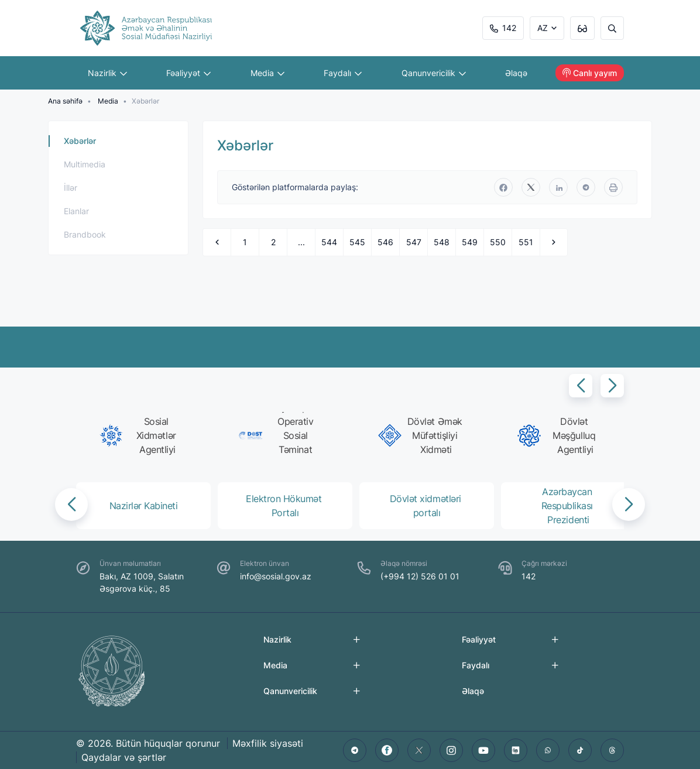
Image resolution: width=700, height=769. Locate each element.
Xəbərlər (80, 141)
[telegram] (586, 187)
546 (385, 242)
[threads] (612, 750)
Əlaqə (517, 73)
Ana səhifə (65, 101)
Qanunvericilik (434, 73)
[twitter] (531, 187)
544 (329, 242)
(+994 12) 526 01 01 (420, 576)
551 (526, 242)
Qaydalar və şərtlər (124, 757)
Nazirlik (107, 73)
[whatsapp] (548, 750)
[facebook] (503, 187)
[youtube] (483, 750)
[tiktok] (580, 750)
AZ (543, 28)
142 (503, 28)
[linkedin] (558, 187)
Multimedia (85, 164)
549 (470, 242)
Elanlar (76, 211)
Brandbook (85, 234)
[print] (613, 187)
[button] (581, 386)
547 (414, 242)
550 (498, 242)
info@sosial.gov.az (276, 576)
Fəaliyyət (189, 73)
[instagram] (451, 750)
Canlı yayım (590, 73)
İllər (71, 188)
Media (267, 73)
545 (357, 242)
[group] (141, 435)
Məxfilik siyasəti (268, 743)
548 (442, 242)
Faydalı (343, 73)
